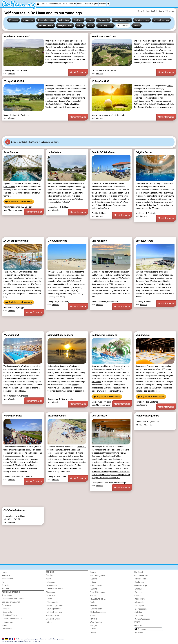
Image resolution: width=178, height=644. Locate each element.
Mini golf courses (161, 20)
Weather (102, 4)
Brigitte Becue (144, 152)
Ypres (117, 369)
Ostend (49, 47)
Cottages (6, 609)
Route (92, 602)
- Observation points (55, 589)
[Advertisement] (82, 128)
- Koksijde (138, 612)
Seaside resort (8, 579)
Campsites (6, 605)
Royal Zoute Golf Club (104, 36)
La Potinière (54, 152)
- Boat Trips (51, 595)
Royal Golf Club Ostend (16, 36)
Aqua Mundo (11, 152)
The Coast (138, 572)
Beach (65, 4)
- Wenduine (139, 589)
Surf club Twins (144, 241)
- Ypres (93, 632)
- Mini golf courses (54, 612)
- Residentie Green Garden (13, 599)
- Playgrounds (52, 602)
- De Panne (139, 616)
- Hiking (93, 582)
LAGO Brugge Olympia (16, 241)
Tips (4, 582)
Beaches (50, 575)
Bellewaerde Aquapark (104, 335)
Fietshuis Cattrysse (14, 510)
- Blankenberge (140, 586)
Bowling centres (142, 20)
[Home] (38, 4)
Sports (90, 26)
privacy (15, 641)
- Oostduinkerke (141, 609)
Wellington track (13, 416)
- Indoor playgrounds (55, 605)
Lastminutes (7, 629)
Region (95, 4)
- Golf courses (96, 586)
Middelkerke (99, 281)
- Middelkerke (140, 599)
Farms (90, 20)
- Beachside (7, 612)
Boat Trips (78, 20)
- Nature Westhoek (142, 619)
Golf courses (123, 26)
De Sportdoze (99, 416)
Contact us (139, 633)
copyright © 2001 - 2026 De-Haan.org (29, 641)
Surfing (136, 26)
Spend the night (55, 4)
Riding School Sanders (60, 335)
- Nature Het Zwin (142, 576)
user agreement (6, 641)
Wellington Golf (100, 81)
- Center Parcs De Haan (12, 619)
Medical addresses (98, 612)
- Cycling (94, 579)
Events (80, 4)
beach (74, 385)
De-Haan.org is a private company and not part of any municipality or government (40, 639)
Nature (80, 26)
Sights (49, 579)
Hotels (5, 625)
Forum (93, 616)
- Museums (51, 582)
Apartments (7, 595)
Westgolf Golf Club (14, 81)
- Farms (49, 599)
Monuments (28, 20)
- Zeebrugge (139, 582)
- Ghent (93, 629)
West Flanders (96, 622)
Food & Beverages (98, 592)
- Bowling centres (53, 609)
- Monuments (52, 585)
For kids (5, 585)
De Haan (44, 4)
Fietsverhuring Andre (147, 416)
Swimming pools (105, 26)
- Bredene (138, 592)
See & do (72, 4)
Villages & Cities (65, 26)
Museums (14, 20)
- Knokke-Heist (140, 579)
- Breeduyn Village (9, 615)
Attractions (64, 20)
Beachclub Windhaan (103, 152)
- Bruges (93, 625)
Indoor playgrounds (122, 20)
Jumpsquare (143, 335)
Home (4, 572)
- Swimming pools (98, 576)
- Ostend (138, 596)
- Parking (94, 605)
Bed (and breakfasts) (11, 602)
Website (12, 74)
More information (78, 72)
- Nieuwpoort (140, 606)
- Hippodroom (8, 622)
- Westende (139, 602)
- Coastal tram (96, 609)
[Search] (108, 4)
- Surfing (93, 589)
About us (138, 626)
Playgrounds (103, 20)
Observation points (46, 20)
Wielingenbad (11, 335)
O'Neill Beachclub (57, 241)
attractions (96, 382)
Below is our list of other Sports (25, 142)
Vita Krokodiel (99, 241)
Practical (87, 4)
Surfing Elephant (57, 416)
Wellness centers (46, 26)
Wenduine (25, 366)
